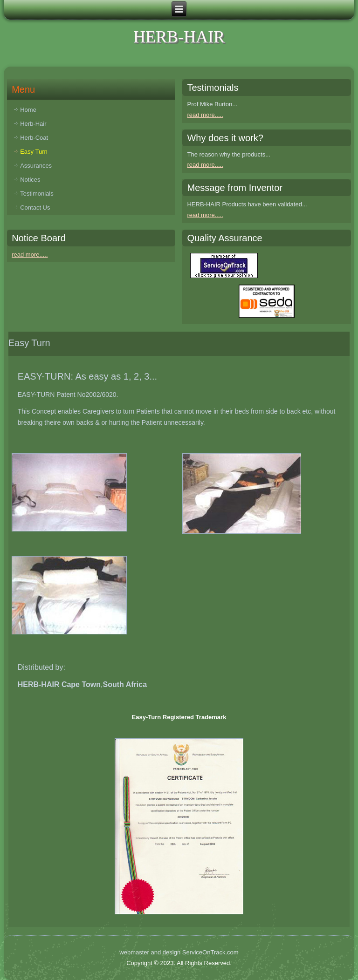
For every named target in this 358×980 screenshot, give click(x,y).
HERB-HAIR (179, 37)
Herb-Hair (33, 124)
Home (28, 110)
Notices (30, 180)
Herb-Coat (34, 138)
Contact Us (35, 208)
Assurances (36, 166)
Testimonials (37, 194)
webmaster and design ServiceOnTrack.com (179, 952)
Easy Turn (34, 152)
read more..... (205, 115)
